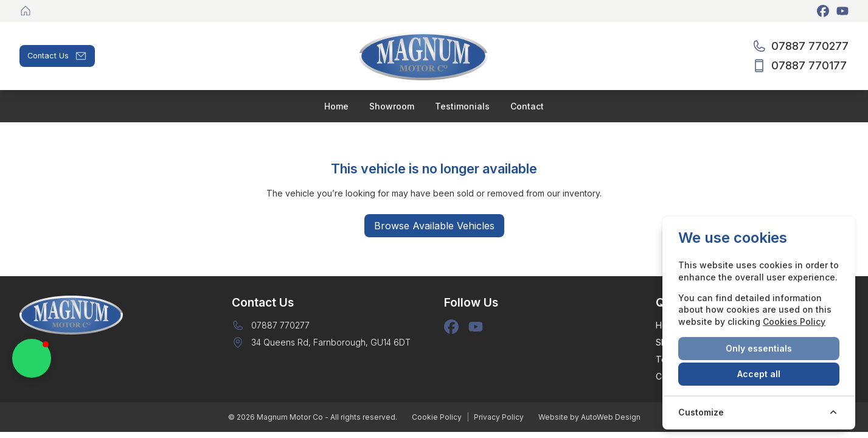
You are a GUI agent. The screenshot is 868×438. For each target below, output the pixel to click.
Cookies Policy (794, 322)
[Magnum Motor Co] (27, 11)
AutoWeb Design (611, 417)
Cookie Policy (437, 417)
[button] (32, 358)
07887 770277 (280, 325)
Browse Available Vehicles (434, 226)
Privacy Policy (499, 417)
